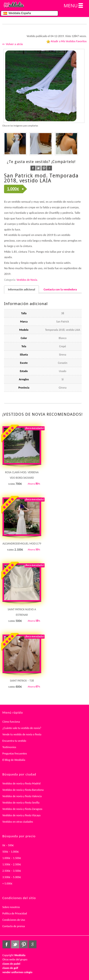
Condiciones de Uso (14, 920)
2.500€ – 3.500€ (12, 871)
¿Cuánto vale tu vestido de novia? (22, 728)
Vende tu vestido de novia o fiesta (22, 734)
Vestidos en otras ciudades (18, 822)
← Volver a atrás (13, 44)
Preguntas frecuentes (15, 754)
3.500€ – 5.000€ (12, 877)
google (49, 168)
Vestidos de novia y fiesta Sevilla (21, 803)
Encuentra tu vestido (14, 741)
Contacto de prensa (14, 926)
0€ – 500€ (8, 845)
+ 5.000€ (7, 884)
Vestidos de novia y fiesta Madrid (21, 783)
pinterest (44, 168)
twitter (38, 168)
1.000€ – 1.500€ (12, 858)
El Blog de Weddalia (14, 760)
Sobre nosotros (11, 907)
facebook (33, 168)
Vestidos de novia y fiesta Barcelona (23, 790)
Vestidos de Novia (27, 280)
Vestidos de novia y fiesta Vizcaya (21, 815)
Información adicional (21, 289)
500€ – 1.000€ (11, 852)
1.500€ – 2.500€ (12, 864)
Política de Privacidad (15, 913)
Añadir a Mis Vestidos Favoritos (69, 41)
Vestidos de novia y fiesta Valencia (22, 796)
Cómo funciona (11, 722)
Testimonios (9, 747)
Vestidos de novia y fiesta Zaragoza (22, 809)
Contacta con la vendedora (60, 289)
